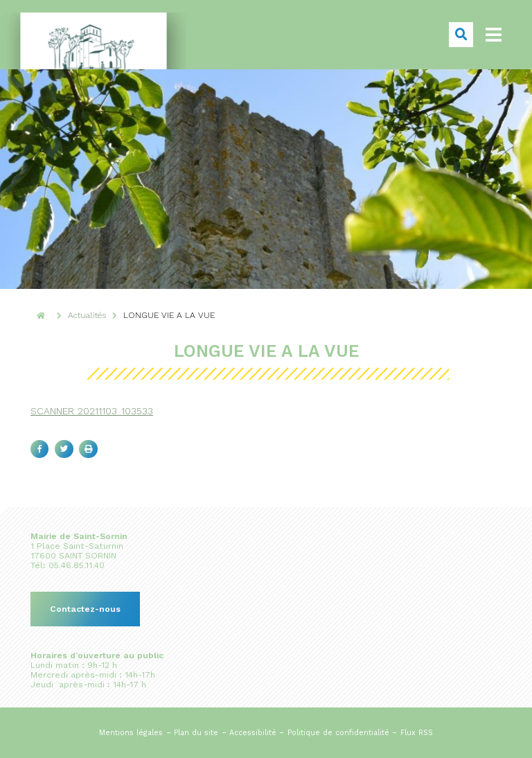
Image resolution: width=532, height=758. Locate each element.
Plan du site (196, 733)
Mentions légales (131, 733)
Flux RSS (417, 733)
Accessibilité (253, 733)
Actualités (87, 315)
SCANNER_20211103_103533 (92, 411)
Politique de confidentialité (338, 733)
